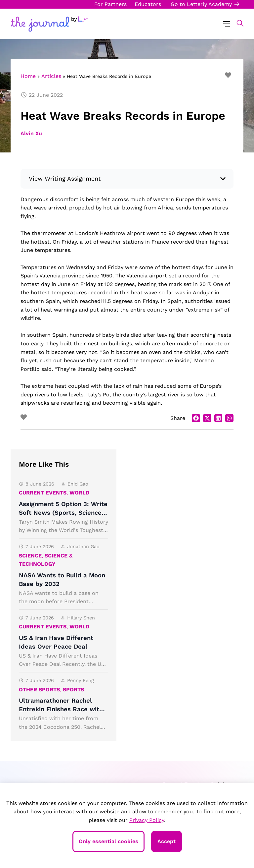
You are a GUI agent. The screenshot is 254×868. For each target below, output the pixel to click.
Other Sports (39, 690)
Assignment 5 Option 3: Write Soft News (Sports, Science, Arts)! (63, 513)
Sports (73, 690)
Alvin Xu (31, 133)
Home (28, 76)
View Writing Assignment (65, 178)
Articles (51, 76)
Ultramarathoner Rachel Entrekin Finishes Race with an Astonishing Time (61, 709)
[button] (237, 23)
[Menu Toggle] (227, 23)
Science (30, 556)
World (79, 493)
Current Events (43, 493)
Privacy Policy (147, 820)
